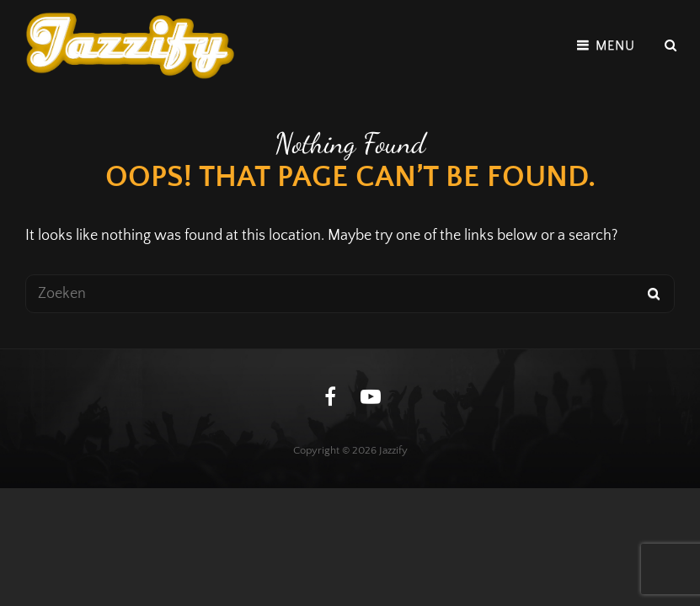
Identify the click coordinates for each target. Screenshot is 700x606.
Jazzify (393, 450)
